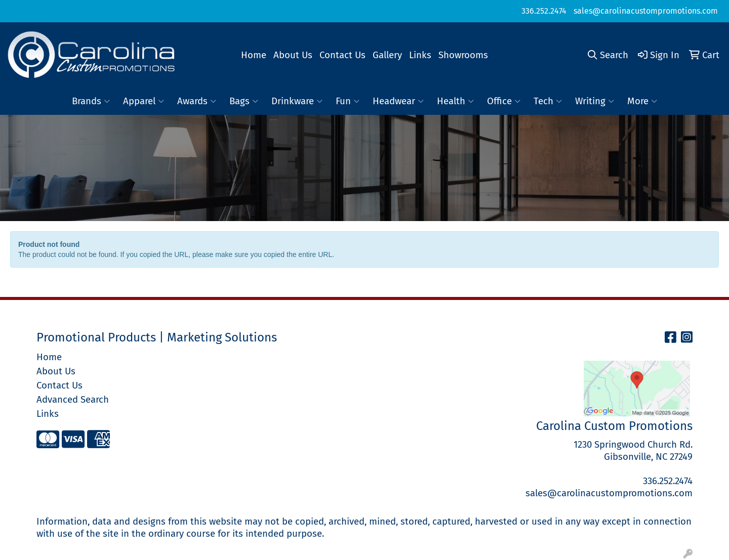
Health (455, 101)
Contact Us (342, 55)
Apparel (144, 101)
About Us (293, 55)
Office (504, 101)
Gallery (387, 55)
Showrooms (463, 55)
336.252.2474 (544, 11)
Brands (91, 101)
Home (254, 55)
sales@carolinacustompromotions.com (646, 11)
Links (420, 55)
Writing (595, 101)
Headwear (398, 101)
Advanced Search (73, 400)
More (642, 101)
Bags (244, 101)
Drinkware (297, 101)
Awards (197, 101)
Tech (548, 101)
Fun (348, 101)
